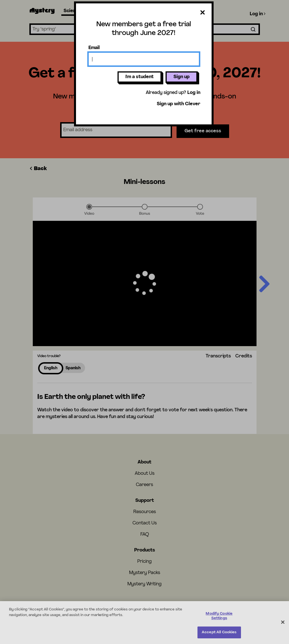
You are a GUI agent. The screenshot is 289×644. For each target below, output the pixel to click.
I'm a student (140, 77)
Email (94, 48)
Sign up (182, 77)
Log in (194, 93)
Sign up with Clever (179, 104)
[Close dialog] (203, 14)
